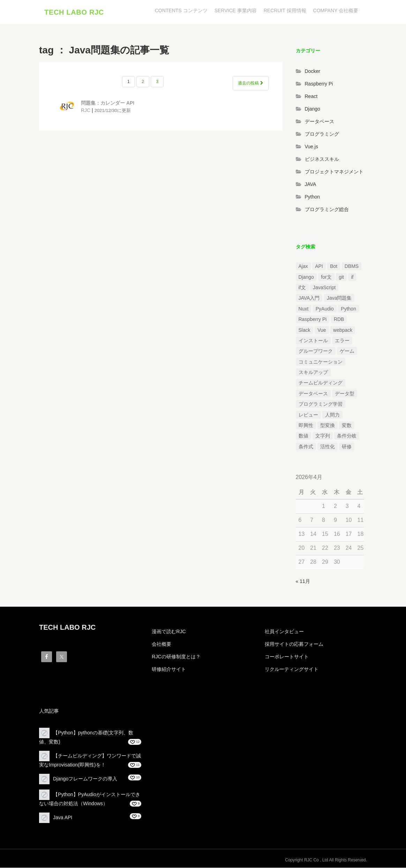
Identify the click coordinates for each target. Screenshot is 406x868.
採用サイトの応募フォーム (294, 644)
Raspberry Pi (319, 84)
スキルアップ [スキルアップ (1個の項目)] (313, 373)
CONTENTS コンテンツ (181, 10)
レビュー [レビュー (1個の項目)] (308, 415)
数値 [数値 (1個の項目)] (303, 436)
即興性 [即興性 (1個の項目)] (306, 426)
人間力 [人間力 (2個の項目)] (332, 415)
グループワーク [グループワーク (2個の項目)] (316, 351)
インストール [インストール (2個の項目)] (313, 341)
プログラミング (322, 134)
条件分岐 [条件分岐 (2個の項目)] (347, 436)
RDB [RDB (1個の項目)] (339, 320)
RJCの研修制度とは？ (176, 657)
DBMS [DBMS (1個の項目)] (352, 267)
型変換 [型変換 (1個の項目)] (328, 426)
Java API (63, 818)
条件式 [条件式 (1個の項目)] (306, 447)
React (311, 96)
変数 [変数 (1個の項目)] (347, 426)
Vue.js (311, 147)
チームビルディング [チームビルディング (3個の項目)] (321, 383)
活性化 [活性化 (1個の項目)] (328, 447)
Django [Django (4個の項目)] (306, 277)
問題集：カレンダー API (108, 103)
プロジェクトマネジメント (334, 172)
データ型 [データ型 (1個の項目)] (345, 394)
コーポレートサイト (287, 657)
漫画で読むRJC (169, 632)
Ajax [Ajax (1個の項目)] (303, 267)
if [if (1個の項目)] (352, 277)
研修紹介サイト (169, 669)
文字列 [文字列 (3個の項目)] (323, 436)
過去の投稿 (250, 83)
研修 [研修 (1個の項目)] (347, 447)
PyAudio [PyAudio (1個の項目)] (325, 309)
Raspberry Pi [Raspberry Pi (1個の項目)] (313, 320)
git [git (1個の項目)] (341, 277)
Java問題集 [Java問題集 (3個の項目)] (339, 298)
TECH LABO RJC (74, 12)
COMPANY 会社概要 (336, 10)
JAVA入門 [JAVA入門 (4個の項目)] (309, 298)
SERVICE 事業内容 (236, 10)
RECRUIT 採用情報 (285, 10)
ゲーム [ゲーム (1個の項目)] (347, 351)
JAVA (311, 184)
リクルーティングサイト (292, 669)
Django (313, 109)
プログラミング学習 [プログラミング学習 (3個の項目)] (321, 404)
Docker (313, 71)
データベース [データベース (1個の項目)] (313, 394)
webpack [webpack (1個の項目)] (343, 330)
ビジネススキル (322, 159)
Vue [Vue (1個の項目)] (322, 330)
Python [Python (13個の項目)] (348, 309)
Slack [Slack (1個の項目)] (304, 330)
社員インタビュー (284, 632)
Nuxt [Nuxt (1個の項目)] (304, 309)
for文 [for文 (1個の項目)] (326, 277)
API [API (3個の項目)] (319, 267)
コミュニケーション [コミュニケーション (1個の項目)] (321, 362)
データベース (319, 121)
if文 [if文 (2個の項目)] (302, 288)
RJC (86, 111)
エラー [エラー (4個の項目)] (342, 341)
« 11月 (303, 581)
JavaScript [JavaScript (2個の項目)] (324, 288)
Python (313, 197)
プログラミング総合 (327, 209)
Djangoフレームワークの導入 (85, 779)
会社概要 (161, 644)
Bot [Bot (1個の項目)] (334, 267)
